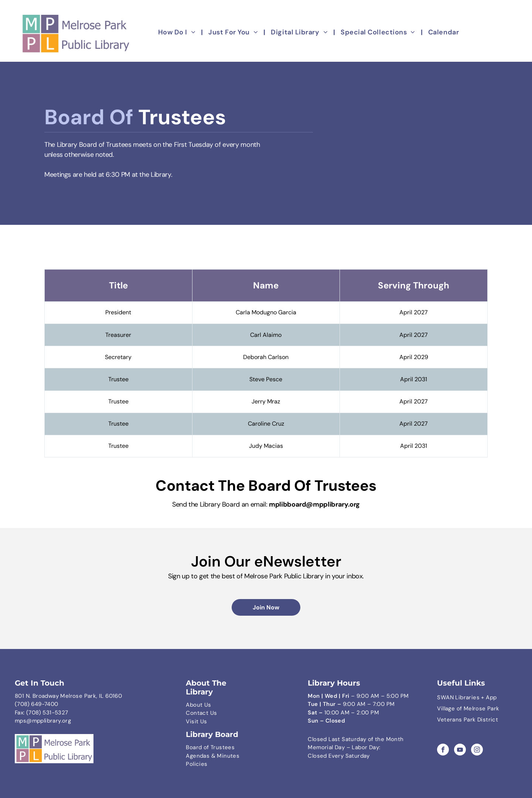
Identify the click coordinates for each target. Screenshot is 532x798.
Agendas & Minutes (213, 756)
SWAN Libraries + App (467, 697)
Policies (197, 764)
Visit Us (196, 721)
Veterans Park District (468, 720)
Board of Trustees (210, 747)
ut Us (204, 705)
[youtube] (460, 750)
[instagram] (477, 750)
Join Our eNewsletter (266, 561)
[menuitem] (178, 33)
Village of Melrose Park (468, 709)
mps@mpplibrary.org (43, 721)
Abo (191, 705)
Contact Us (201, 713)
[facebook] (443, 750)
